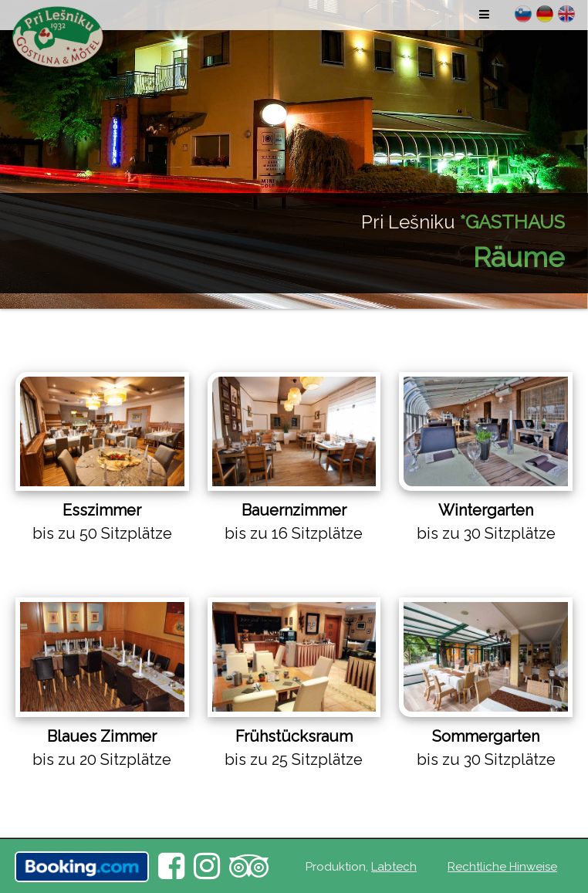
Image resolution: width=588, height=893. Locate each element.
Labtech (394, 867)
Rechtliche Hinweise (502, 867)
